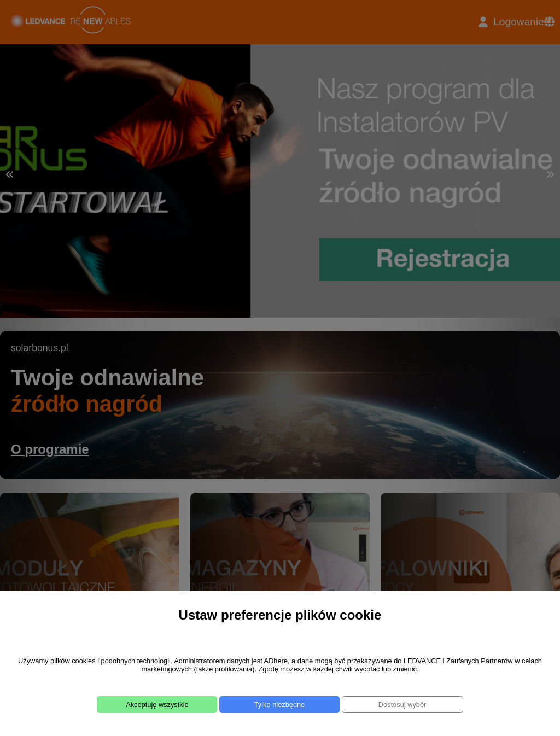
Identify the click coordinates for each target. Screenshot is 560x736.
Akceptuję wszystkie (157, 705)
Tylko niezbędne (279, 705)
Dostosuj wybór (402, 705)
